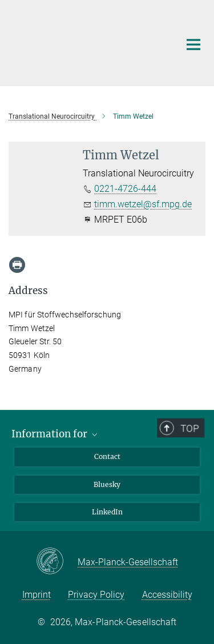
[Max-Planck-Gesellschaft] (57, 562)
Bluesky (107, 484)
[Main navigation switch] (193, 45)
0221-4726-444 (125, 189)
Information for (55, 434)
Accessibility (167, 595)
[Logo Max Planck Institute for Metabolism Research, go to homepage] (86, 42)
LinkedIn (107, 512)
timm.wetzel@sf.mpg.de (143, 204)
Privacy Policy (96, 595)
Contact (107, 456)
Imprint (37, 595)
